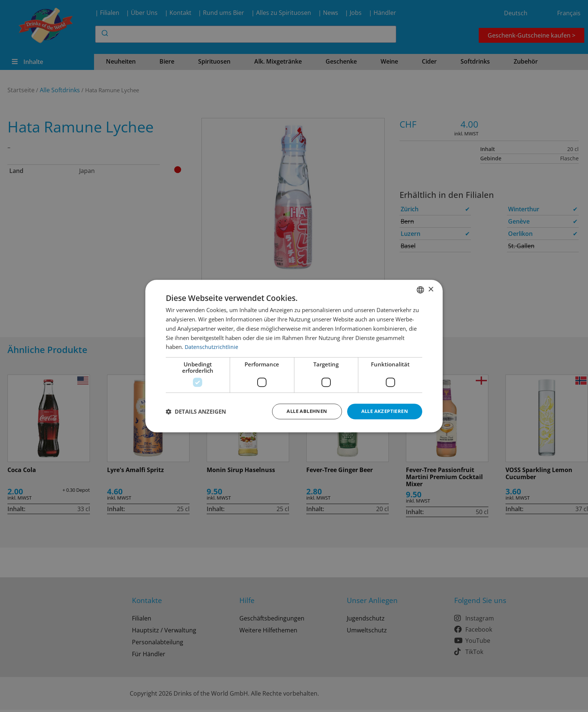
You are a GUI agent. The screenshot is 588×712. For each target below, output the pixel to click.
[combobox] (420, 289)
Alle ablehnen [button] (301, 411)
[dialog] (294, 356)
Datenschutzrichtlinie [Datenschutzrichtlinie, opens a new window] (212, 346)
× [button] (431, 289)
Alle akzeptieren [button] (383, 411)
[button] (196, 411)
